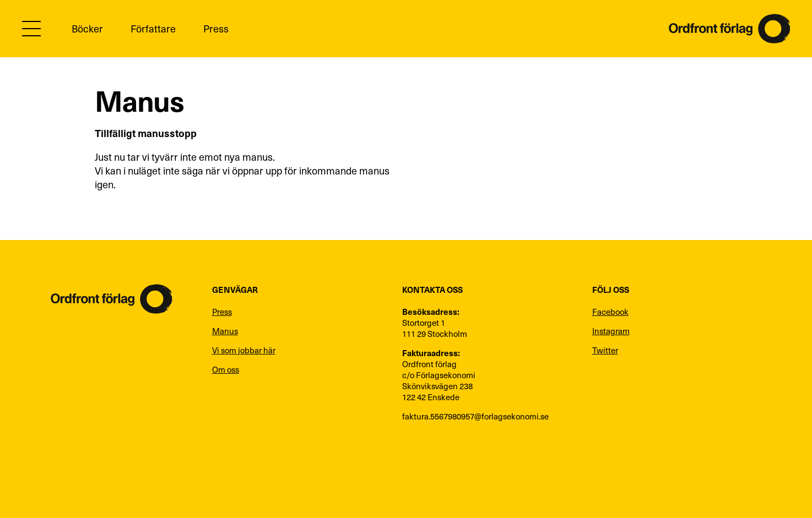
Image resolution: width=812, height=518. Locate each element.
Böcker (87, 28)
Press (216, 28)
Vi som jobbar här (244, 350)
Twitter (605, 350)
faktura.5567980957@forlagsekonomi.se (475, 416)
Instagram (611, 331)
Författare (153, 28)
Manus (225, 331)
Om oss (226, 369)
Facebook (610, 312)
